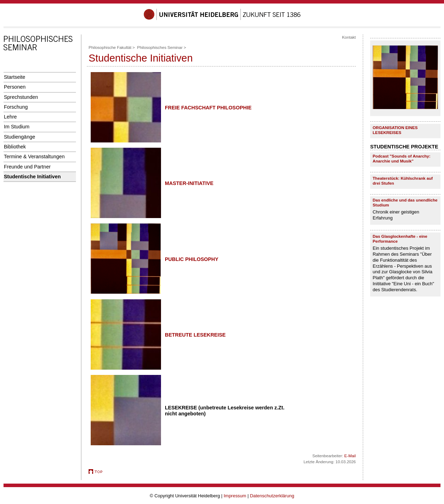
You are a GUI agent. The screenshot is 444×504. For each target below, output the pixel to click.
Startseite (15, 77)
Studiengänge (20, 137)
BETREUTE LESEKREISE (195, 335)
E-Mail (350, 456)
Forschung (16, 107)
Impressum (235, 496)
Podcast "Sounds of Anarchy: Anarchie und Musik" (401, 158)
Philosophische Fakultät (110, 47)
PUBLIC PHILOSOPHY (192, 259)
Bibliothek (15, 147)
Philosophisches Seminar (160, 47)
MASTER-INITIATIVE (189, 183)
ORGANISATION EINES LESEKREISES (395, 130)
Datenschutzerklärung (272, 496)
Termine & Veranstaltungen (34, 157)
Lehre (10, 117)
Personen (15, 87)
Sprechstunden (21, 97)
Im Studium (17, 127)
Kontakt (349, 37)
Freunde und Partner (27, 167)
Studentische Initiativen (32, 177)
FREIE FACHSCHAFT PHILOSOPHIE (208, 108)
